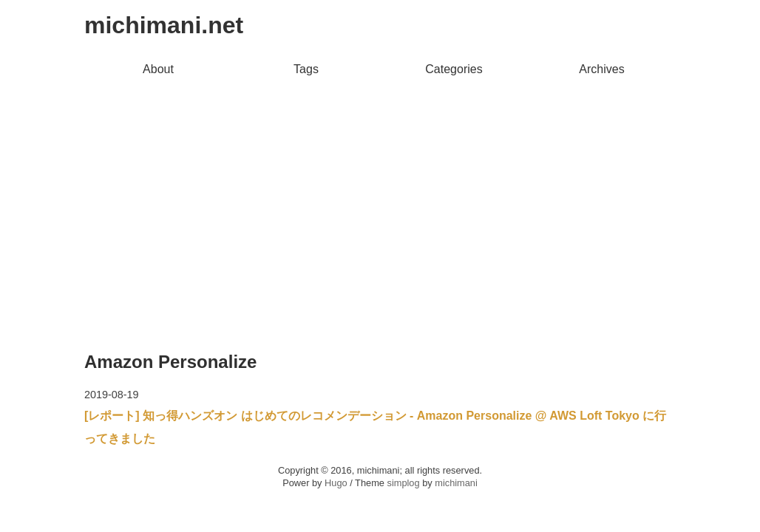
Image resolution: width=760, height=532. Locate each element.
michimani (456, 483)
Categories (454, 69)
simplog (403, 483)
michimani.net (164, 25)
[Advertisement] (380, 193)
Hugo (336, 483)
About (158, 69)
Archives (601, 69)
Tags (306, 69)
